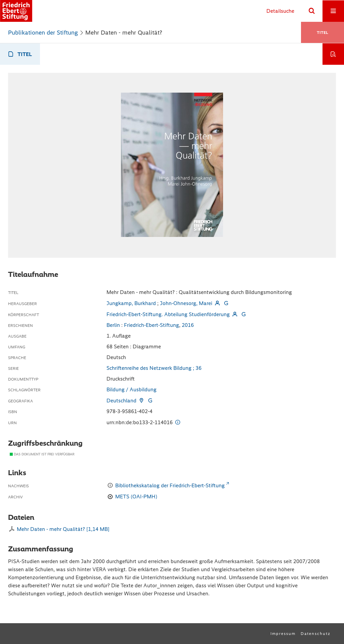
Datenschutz (316, 634)
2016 (188, 325)
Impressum (283, 634)
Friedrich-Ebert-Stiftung (152, 325)
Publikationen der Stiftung (43, 33)
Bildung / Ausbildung (132, 389)
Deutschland (121, 401)
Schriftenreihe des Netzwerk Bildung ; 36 (154, 368)
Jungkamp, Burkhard (131, 303)
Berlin (113, 325)
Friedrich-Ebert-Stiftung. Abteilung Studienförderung (168, 314)
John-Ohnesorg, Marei (186, 303)
